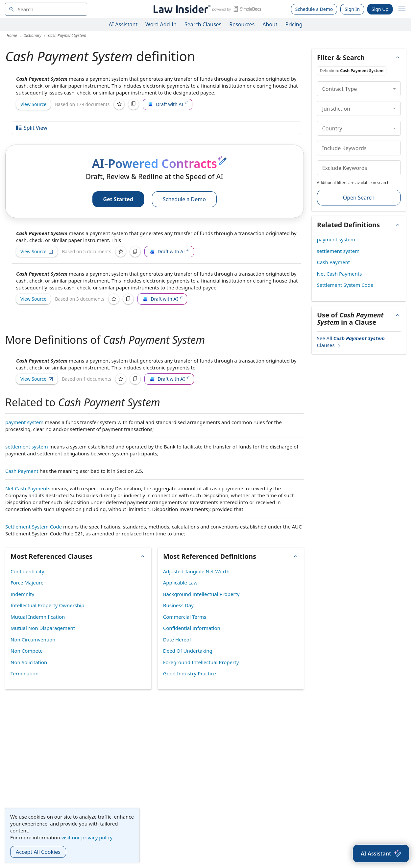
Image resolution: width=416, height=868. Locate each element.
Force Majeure (27, 583)
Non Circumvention (33, 639)
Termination (24, 673)
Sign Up (380, 9)
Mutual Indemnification (38, 617)
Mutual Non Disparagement (43, 628)
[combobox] (46, 9)
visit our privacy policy (87, 837)
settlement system (27, 447)
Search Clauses (203, 24)
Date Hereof (177, 639)
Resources (242, 24)
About (270, 24)
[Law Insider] (206, 9)
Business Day (178, 605)
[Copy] (134, 104)
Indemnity (22, 594)
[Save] (119, 104)
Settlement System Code (34, 527)
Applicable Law (180, 583)
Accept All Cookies (38, 852)
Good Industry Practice (190, 673)
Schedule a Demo (314, 9)
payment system (24, 422)
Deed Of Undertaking (188, 651)
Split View (31, 128)
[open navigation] (402, 9)
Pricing (294, 24)
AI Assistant (123, 24)
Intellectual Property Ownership (47, 605)
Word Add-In (161, 24)
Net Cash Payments (28, 488)
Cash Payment (22, 471)
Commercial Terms (185, 617)
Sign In (352, 9)
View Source (33, 104)
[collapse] (394, 89)
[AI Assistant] (381, 854)
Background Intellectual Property (201, 594)
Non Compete (27, 651)
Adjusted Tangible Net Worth (196, 571)
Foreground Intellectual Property (201, 662)
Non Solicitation (29, 662)
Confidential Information (192, 628)
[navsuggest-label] (46, 9)
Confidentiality (27, 571)
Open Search (359, 198)
